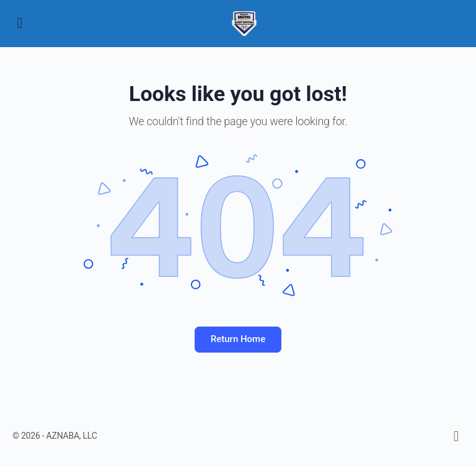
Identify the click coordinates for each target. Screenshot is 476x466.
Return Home (238, 339)
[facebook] (456, 436)
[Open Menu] (20, 22)
